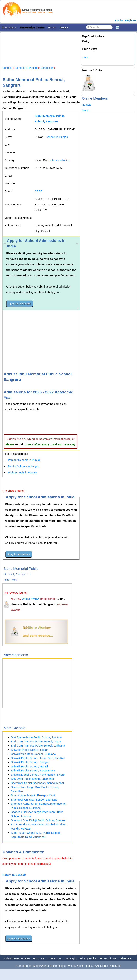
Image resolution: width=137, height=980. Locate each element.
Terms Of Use (108, 958)
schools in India (59, 160)
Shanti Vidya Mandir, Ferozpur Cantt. (34, 795)
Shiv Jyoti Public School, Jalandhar (32, 779)
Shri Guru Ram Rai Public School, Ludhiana (38, 746)
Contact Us (54, 958)
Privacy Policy (88, 958)
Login (119, 20)
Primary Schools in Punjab (24, 460)
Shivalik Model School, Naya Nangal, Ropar (38, 775)
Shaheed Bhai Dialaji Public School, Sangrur (38, 820)
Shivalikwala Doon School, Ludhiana (33, 754)
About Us (39, 958)
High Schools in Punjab (22, 472)
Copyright (70, 958)
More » (64, 27)
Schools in (47, 68)
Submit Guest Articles (17, 958)
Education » (9, 27)
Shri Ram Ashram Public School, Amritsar (36, 737)
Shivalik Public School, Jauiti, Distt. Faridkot (38, 758)
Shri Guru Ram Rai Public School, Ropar (36, 741)
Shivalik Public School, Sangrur (30, 762)
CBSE (39, 191)
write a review (30, 599)
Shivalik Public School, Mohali (29, 766)
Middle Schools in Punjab (23, 466)
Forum (52, 27)
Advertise (125, 958)
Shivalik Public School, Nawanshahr (33, 770)
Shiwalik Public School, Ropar (29, 750)
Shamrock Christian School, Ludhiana (34, 800)
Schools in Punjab (26, 68)
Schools (7, 68)
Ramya (86, 105)
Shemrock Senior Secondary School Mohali (38, 783)
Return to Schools (14, 875)
